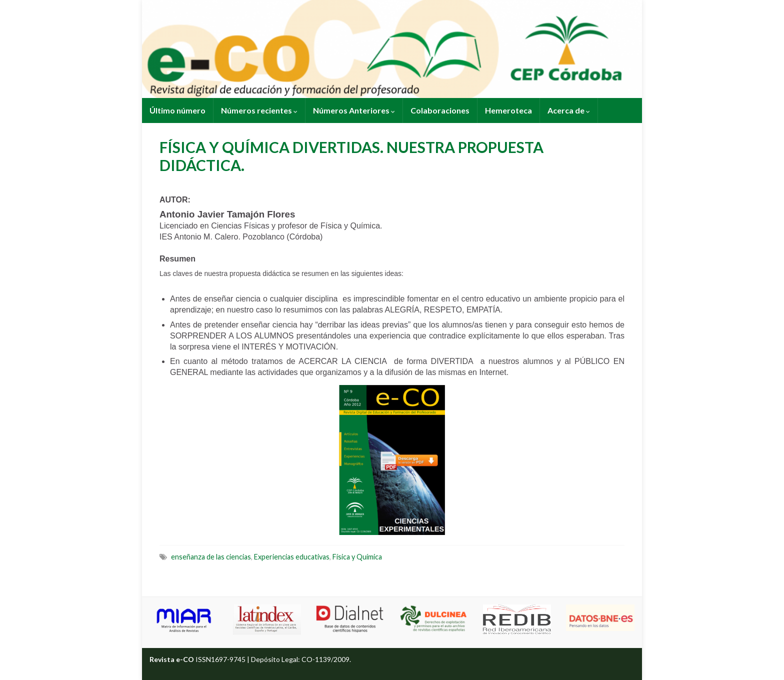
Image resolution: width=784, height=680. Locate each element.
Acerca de (569, 110)
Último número (177, 110)
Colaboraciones (440, 110)
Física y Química (357, 557)
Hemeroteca (508, 110)
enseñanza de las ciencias (211, 557)
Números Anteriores (354, 110)
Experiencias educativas (292, 557)
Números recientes (259, 110)
